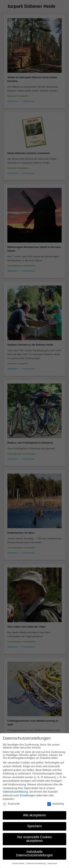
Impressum (52, 861)
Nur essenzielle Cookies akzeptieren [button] (35, 836)
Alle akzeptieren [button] (34, 813)
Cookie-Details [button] (18, 861)
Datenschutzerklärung (15, 789)
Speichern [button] (34, 824)
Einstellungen (28, 793)
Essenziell (11, 801)
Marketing (55, 801)
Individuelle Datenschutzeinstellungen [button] (34, 851)
